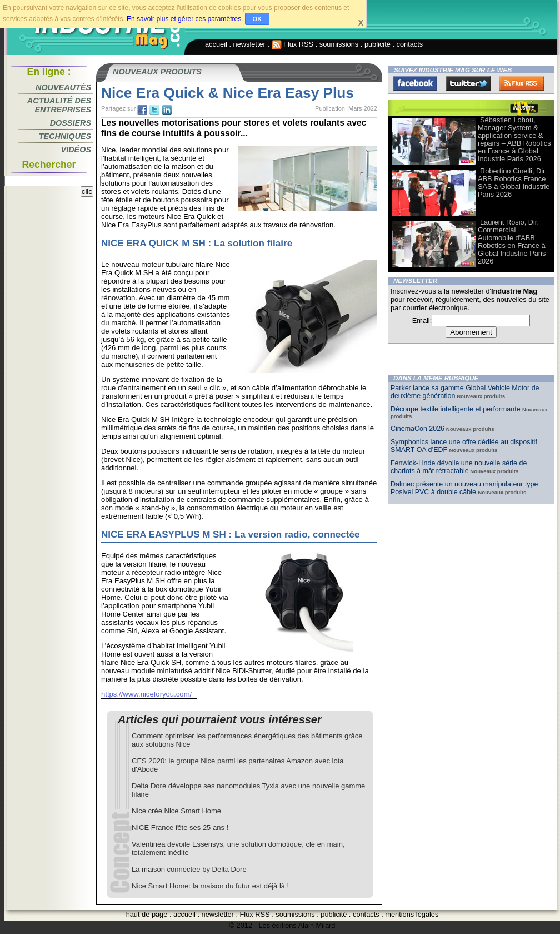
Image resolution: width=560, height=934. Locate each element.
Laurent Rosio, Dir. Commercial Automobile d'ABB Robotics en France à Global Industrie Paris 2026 (512, 242)
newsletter (249, 44)
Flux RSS (293, 44)
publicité (377, 44)
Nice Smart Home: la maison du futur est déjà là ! (210, 886)
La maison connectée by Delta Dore (189, 869)
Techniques (65, 136)
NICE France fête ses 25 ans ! (180, 828)
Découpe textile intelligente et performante (456, 409)
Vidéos (76, 150)
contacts (410, 44)
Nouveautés (63, 87)
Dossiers (71, 123)
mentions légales (412, 914)
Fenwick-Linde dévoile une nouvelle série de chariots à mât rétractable (459, 467)
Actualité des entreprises (59, 105)
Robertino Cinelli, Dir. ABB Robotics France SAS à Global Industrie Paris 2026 (514, 183)
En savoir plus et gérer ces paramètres (184, 19)
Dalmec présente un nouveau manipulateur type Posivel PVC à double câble (464, 488)
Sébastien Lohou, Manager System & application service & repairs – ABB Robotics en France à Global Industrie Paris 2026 (514, 139)
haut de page (147, 914)
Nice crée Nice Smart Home (176, 811)
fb (142, 110)
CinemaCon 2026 (417, 429)
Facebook (415, 83)
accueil (216, 44)
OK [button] (257, 19)
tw (154, 110)
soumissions (339, 44)
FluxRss (522, 83)
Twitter (468, 83)
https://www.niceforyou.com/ (146, 694)
